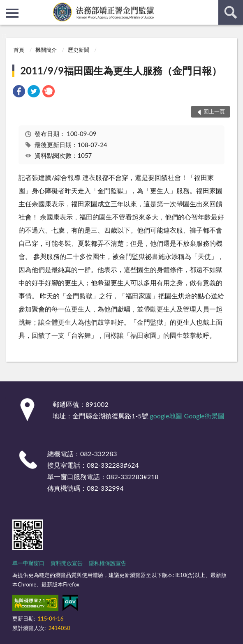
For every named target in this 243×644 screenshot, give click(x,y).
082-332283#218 (133, 477)
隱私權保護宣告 (108, 563)
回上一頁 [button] (214, 111)
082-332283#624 (113, 465)
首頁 (19, 50)
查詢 (231, 12)
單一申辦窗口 (28, 563)
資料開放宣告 (67, 563)
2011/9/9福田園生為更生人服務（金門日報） (121, 70)
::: (7, 6)
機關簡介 (46, 50)
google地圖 (166, 416)
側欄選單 (12, 13)
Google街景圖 (204, 416)
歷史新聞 (79, 50)
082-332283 (98, 454)
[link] (19, 92)
